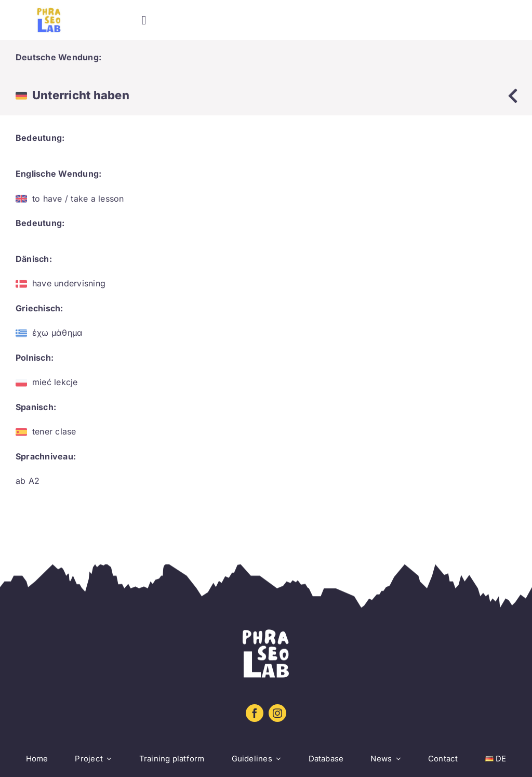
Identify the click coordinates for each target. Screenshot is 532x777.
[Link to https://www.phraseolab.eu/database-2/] (513, 96)
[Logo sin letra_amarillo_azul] (49, 11)
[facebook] (255, 713)
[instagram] (277, 713)
